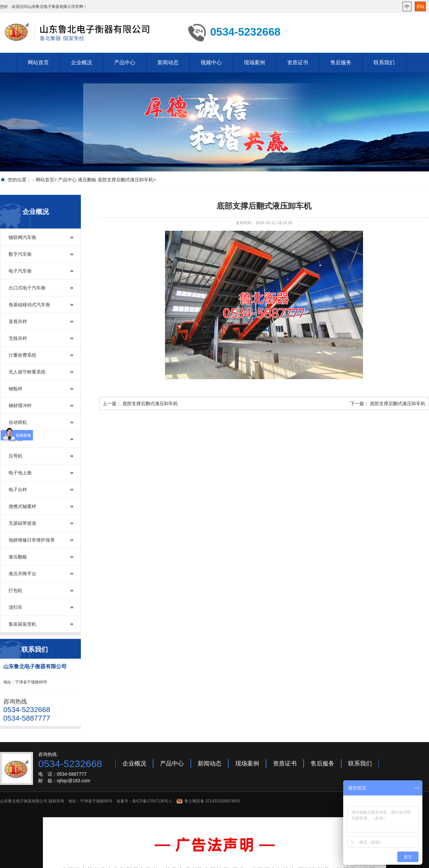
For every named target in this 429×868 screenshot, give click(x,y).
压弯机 (16, 456)
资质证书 (298, 62)
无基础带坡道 (22, 523)
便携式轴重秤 (22, 506)
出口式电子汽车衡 (27, 288)
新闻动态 (168, 62)
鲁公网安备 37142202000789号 (212, 801)
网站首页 (38, 62)
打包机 (16, 590)
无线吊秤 (18, 338)
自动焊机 (18, 422)
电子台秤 (18, 490)
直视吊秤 (18, 321)
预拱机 (16, 439)
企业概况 (82, 62)
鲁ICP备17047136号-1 (152, 801)
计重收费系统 (22, 355)
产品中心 (125, 62)
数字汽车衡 (20, 254)
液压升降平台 (22, 574)
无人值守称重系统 (27, 372)
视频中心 (211, 62)
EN (420, 6)
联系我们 (384, 62)
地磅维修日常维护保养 (32, 540)
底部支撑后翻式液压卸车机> (127, 180)
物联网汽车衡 (22, 237)
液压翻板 (87, 180)
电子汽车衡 (20, 271)
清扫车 (16, 607)
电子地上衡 (20, 473)
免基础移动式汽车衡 (29, 305)
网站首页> (46, 180)
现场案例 (254, 62)
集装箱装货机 (22, 624)
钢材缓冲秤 (20, 405)
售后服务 (341, 62)
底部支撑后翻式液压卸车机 (150, 404)
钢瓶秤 (16, 389)
